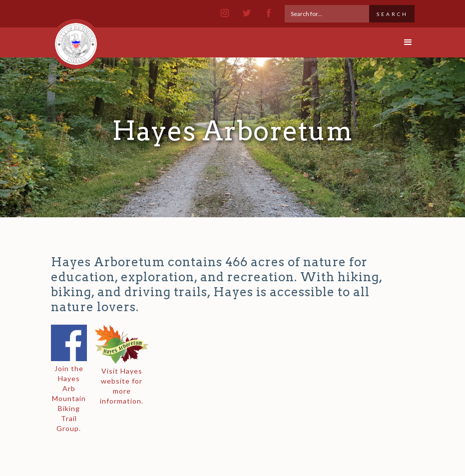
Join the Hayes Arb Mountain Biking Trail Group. (69, 398)
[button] (400, 42)
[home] (76, 39)
